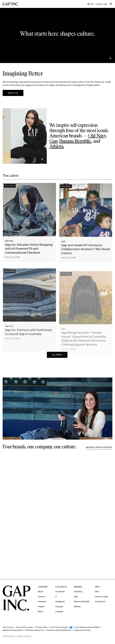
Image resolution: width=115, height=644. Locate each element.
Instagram (60, 601)
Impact (41, 606)
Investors (42, 601)
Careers (42, 597)
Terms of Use (8, 627)
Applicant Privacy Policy (12, 630)
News (40, 612)
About (41, 592)
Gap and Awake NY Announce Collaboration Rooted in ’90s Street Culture (86, 256)
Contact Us (100, 601)
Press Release (10, 189)
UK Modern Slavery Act (34, 630)
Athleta (56, 147)
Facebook (60, 592)
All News (57, 356)
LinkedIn (59, 612)
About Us (13, 93)
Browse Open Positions (99, 447)
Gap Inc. (9, 244)
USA (90, 4)
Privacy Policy (42, 627)
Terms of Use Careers (25, 627)
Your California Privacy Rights (87, 627)
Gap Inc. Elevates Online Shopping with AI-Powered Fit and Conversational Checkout (29, 252)
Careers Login (101, 4)
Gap (53, 141)
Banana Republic (75, 141)
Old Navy (97, 136)
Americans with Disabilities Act (59, 630)
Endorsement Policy (82, 630)
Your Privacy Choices (59, 627)
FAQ (97, 592)
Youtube (59, 606)
